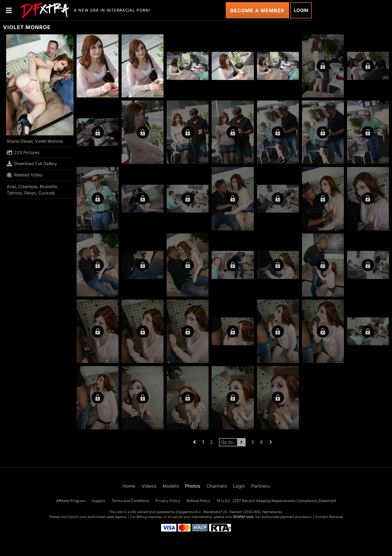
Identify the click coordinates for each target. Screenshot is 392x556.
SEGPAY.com (243, 517)
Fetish (30, 193)
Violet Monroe (49, 141)
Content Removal (329, 517)
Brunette (48, 186)
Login (301, 10)
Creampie (28, 186)
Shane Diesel (20, 141)
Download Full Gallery (32, 164)
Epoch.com (77, 517)
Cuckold (47, 193)
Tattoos (14, 193)
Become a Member (257, 10)
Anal (11, 186)
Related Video (24, 175)
